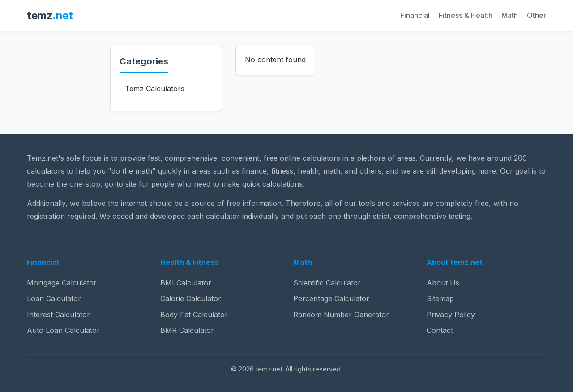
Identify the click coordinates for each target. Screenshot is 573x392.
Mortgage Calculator (62, 283)
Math (510, 15)
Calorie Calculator (191, 298)
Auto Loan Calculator (63, 330)
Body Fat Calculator (194, 315)
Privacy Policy (451, 315)
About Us (443, 283)
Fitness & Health (466, 15)
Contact (440, 330)
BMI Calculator (186, 283)
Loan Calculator (54, 298)
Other (537, 15)
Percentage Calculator (331, 298)
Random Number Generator (341, 315)
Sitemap (440, 298)
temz (50, 15)
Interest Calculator (58, 315)
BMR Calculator (187, 330)
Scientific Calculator (327, 283)
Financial (415, 15)
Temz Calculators (155, 89)
